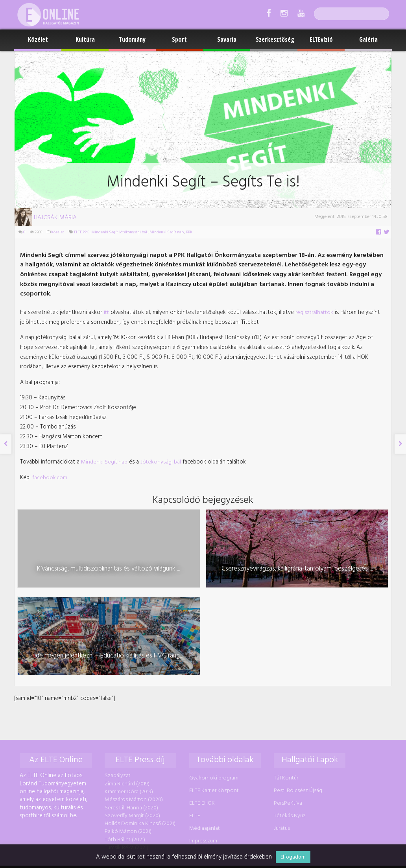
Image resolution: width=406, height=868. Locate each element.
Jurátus (281, 722)
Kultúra (85, 39)
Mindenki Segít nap (166, 232)
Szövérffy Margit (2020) (132, 710)
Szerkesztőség (275, 39)
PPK (188, 232)
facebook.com (49, 461)
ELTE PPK (81, 232)
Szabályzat (117, 671)
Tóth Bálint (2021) (124, 733)
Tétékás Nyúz (289, 710)
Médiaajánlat (203, 722)
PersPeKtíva (287, 698)
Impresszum (202, 734)
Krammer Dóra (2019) (128, 687)
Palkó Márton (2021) (127, 725)
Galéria (368, 39)
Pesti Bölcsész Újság (297, 686)
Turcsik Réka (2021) (126, 741)
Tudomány (132, 39)
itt (103, 300)
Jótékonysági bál (158, 446)
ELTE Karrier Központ (213, 686)
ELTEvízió (321, 39)
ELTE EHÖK (201, 698)
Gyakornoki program (213, 673)
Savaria (227, 39)
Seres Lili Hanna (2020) (131, 702)
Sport (179, 39)
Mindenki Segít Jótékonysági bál (118, 232)
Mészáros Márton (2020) (133, 694)
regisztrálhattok (304, 300)
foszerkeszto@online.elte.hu (319, 770)
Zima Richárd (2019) (126, 679)
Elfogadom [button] (293, 857)
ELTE (194, 710)
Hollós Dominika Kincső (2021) (139, 717)
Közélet (38, 39)
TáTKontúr (285, 673)
